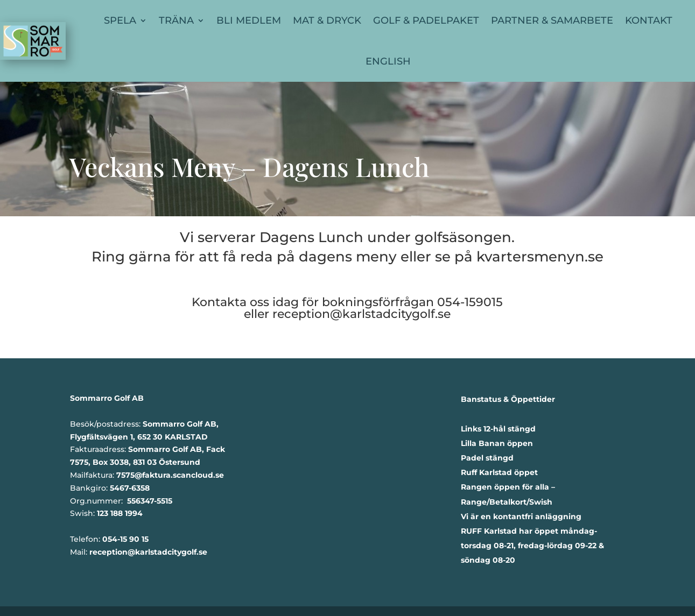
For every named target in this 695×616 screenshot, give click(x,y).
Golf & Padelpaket (426, 20)
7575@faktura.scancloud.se (170, 475)
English (388, 61)
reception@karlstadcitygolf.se (361, 314)
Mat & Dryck (327, 20)
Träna (176, 20)
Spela (120, 20)
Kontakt (649, 20)
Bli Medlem (249, 20)
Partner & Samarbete (552, 20)
